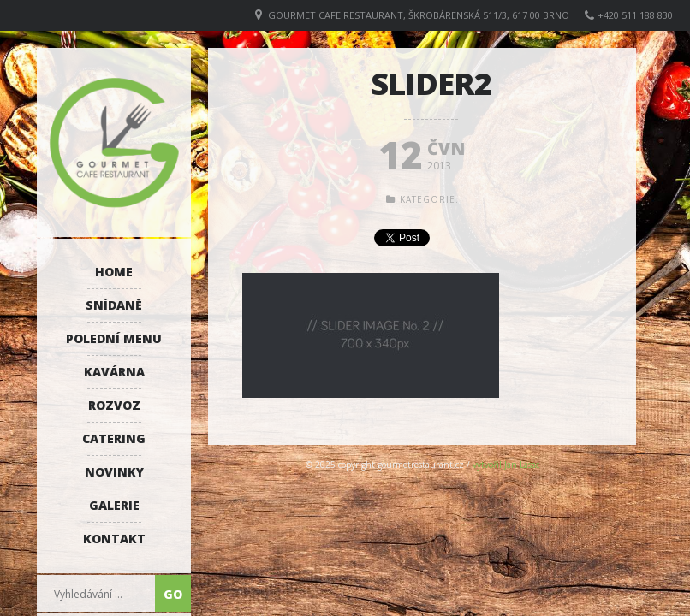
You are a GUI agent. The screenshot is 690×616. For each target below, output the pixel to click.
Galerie (114, 505)
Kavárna (114, 372)
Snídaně (114, 305)
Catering (114, 438)
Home (114, 272)
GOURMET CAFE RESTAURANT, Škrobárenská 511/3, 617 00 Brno (419, 15)
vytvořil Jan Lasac (506, 465)
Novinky (114, 472)
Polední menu (114, 338)
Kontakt (114, 539)
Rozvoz (114, 405)
